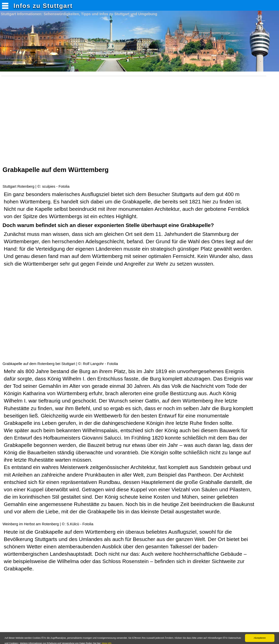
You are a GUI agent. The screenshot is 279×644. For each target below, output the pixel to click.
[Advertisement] (135, 124)
